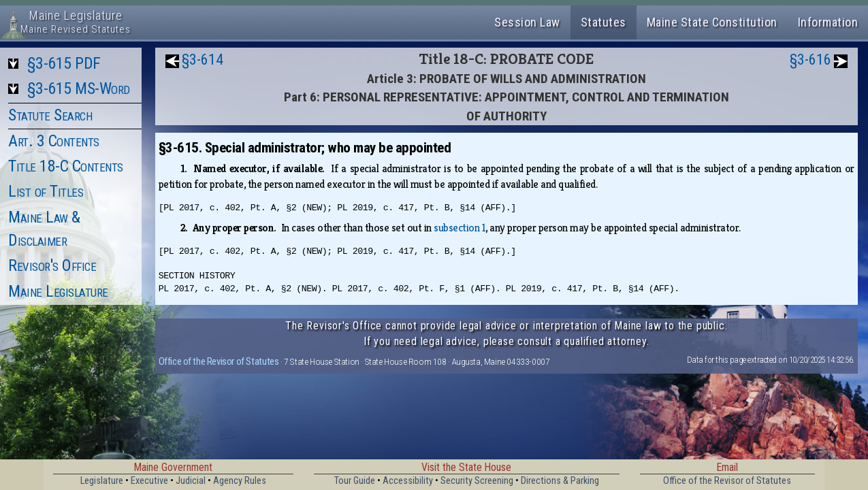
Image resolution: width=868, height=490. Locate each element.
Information (828, 22)
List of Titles (46, 191)
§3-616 (810, 60)
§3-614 (203, 60)
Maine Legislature (58, 291)
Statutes (604, 22)
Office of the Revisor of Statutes (219, 361)
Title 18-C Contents (66, 166)
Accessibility (408, 481)
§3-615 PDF (64, 63)
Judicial (191, 481)
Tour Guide (355, 481)
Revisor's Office (52, 265)
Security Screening (477, 481)
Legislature (102, 481)
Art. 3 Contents (54, 141)
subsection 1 (460, 228)
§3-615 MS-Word (79, 88)
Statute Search (50, 115)
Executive (149, 481)
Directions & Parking (560, 481)
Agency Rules (240, 481)
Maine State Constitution (712, 22)
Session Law (527, 22)
